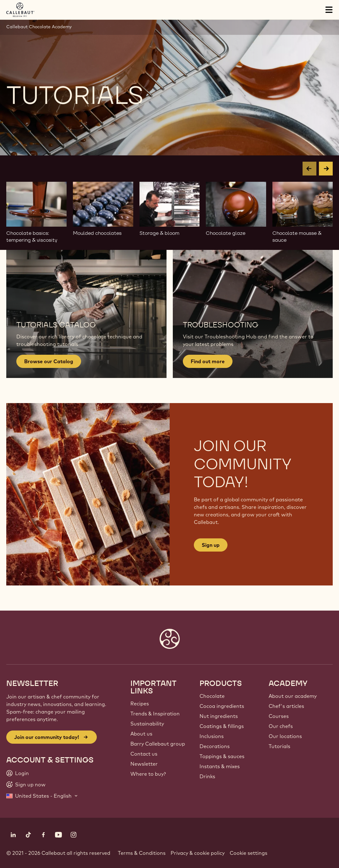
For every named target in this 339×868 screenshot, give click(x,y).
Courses (279, 716)
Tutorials (279, 746)
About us (141, 734)
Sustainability (147, 724)
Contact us (144, 754)
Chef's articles (286, 706)
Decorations (215, 746)
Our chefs (281, 726)
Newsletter (144, 764)
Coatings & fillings (222, 726)
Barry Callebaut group (158, 744)
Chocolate (212, 696)
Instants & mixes (220, 766)
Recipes (140, 704)
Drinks (207, 776)
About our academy (293, 696)
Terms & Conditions (142, 853)
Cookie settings (249, 853)
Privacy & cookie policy (198, 853)
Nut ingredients (219, 716)
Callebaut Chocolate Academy (39, 27)
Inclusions (212, 736)
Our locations (285, 736)
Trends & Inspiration (155, 714)
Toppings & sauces (222, 756)
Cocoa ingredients (222, 706)
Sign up (211, 545)
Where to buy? (148, 774)
